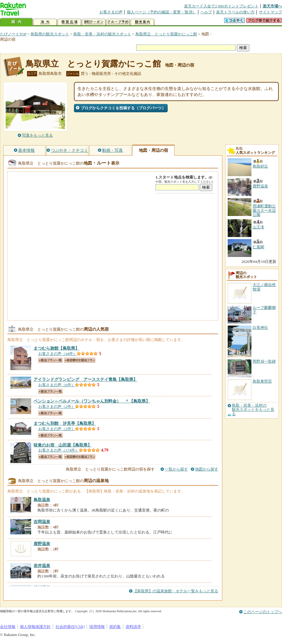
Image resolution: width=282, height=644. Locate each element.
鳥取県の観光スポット (50, 34)
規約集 (115, 627)
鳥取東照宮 (262, 381)
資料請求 (133, 627)
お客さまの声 (111, 12)
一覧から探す (176, 469)
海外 (45, 22)
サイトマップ (270, 12)
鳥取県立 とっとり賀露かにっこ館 (166, 34)
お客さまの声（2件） (57, 407)
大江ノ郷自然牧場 (264, 287)
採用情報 (97, 627)
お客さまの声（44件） (58, 354)
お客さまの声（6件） (57, 385)
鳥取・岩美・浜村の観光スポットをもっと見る (253, 410)
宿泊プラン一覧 (50, 360)
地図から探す (207, 469)
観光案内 (142, 22)
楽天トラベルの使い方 (235, 12)
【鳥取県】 (56, 348)
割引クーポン (94, 22)
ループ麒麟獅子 (264, 310)
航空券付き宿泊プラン (80, 360)
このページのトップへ (263, 612)
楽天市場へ (272, 6)
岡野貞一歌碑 (264, 361)
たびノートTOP (13, 34)
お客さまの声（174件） (59, 450)
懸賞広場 (69, 22)
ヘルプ (206, 12)
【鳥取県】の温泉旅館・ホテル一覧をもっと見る (176, 591)
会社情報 (8, 627)
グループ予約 (118, 22)
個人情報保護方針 (35, 627)
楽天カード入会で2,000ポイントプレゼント (221, 6)
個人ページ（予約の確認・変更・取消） (161, 12)
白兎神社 (260, 327)
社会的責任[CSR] (70, 627)
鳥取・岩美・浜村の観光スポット (102, 34)
